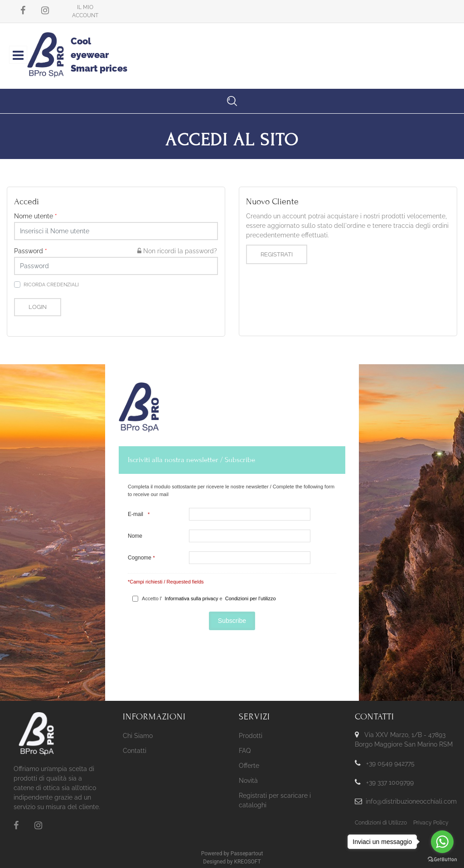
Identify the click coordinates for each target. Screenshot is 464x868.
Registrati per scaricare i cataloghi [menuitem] (275, 800)
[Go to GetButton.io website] (442, 859)
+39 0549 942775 (390, 763)
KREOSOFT (247, 862)
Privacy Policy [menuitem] (431, 823)
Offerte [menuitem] (249, 766)
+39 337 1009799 (390, 782)
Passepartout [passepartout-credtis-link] (247, 854)
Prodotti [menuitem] (251, 736)
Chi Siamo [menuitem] (138, 736)
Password (31, 251)
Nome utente (36, 216)
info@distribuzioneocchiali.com (411, 801)
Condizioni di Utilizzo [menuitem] (381, 823)
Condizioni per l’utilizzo (251, 598)
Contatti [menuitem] (135, 751)
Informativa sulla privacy (191, 598)
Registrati (277, 254)
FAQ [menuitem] (245, 751)
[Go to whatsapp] (442, 842)
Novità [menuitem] (248, 781)
